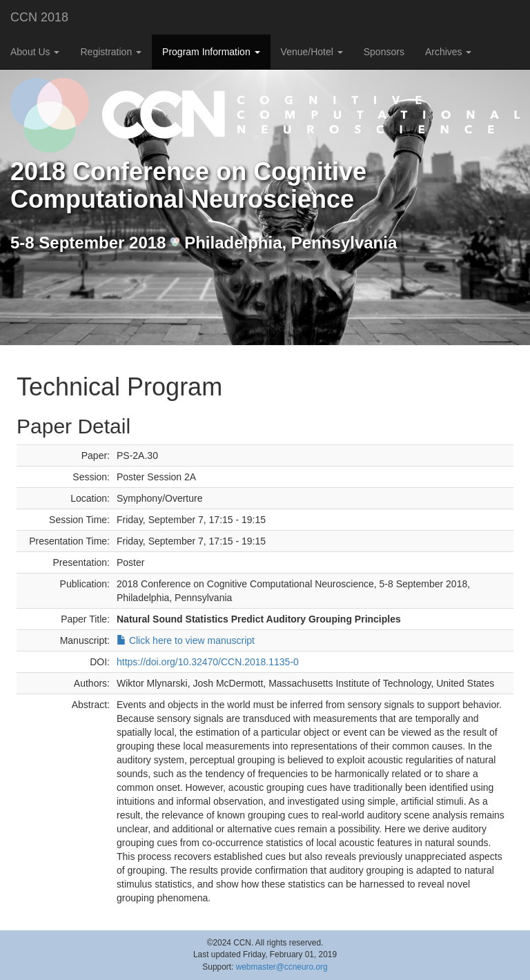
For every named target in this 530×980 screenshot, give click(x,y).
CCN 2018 (39, 17)
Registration (111, 52)
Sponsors (384, 52)
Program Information (211, 52)
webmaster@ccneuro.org (282, 967)
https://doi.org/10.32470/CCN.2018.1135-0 (208, 662)
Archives (449, 52)
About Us (35, 52)
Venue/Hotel (312, 52)
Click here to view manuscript (186, 640)
